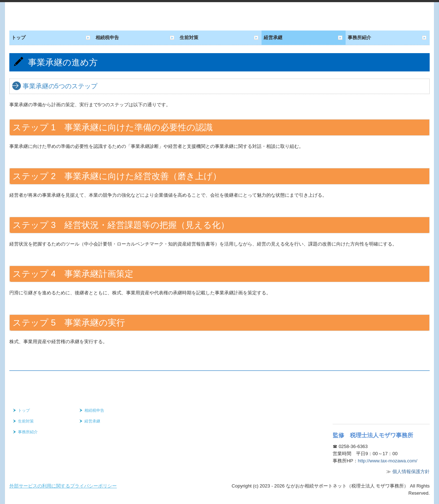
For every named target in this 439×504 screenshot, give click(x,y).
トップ (19, 38)
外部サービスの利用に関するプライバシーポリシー (63, 486)
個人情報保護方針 (411, 472)
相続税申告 (107, 38)
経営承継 (273, 38)
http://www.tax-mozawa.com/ (387, 461)
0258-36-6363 (353, 446)
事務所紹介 (359, 38)
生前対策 (189, 38)
